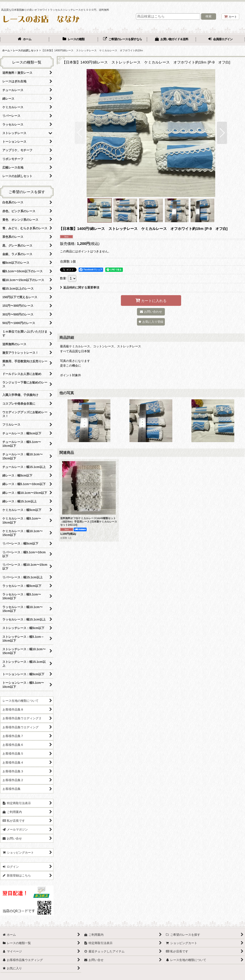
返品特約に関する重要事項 (80, 287)
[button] (80, 133)
